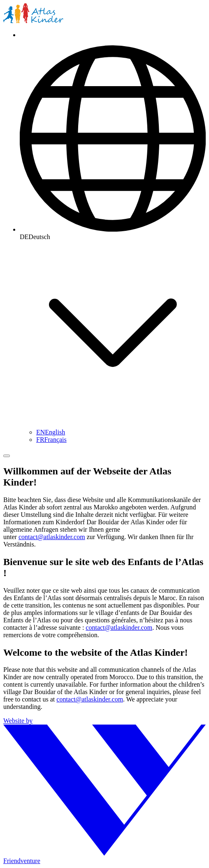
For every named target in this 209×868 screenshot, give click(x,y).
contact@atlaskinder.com (52, 537)
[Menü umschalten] (7, 456)
